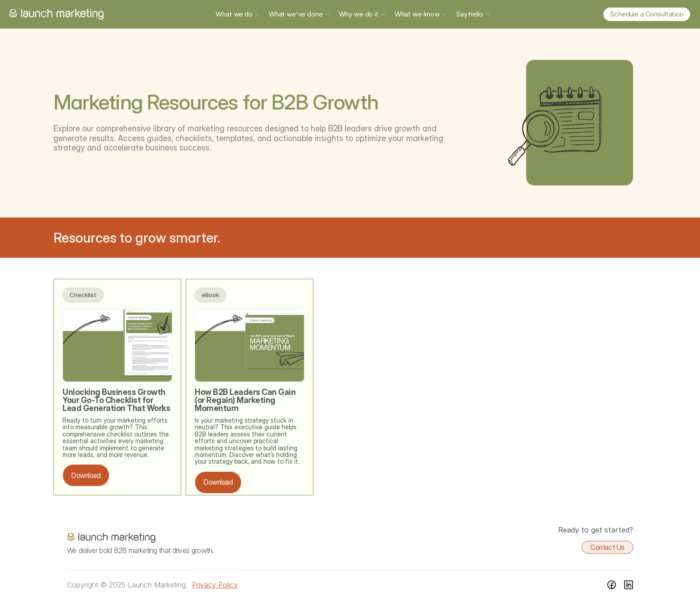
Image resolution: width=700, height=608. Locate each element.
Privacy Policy (215, 585)
